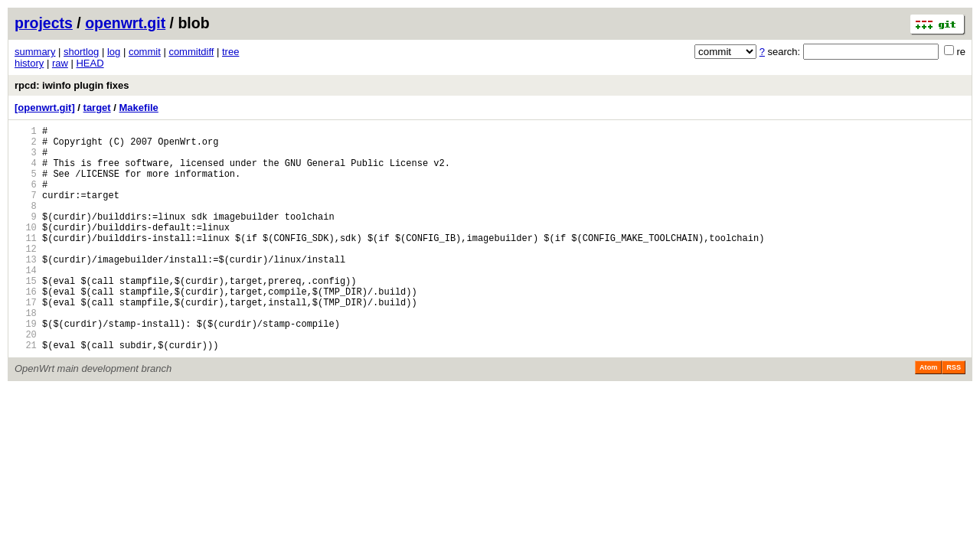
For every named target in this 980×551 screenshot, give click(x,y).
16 (26, 328)
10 (26, 250)
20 (26, 380)
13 (26, 289)
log (114, 52)
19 (26, 367)
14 (26, 302)
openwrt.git (125, 23)
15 (26, 315)
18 (26, 354)
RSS (954, 416)
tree (230, 52)
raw (60, 63)
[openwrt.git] (45, 108)
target (97, 108)
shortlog (81, 52)
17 (26, 341)
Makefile (139, 108)
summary (35, 52)
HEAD (90, 63)
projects (44, 23)
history (29, 63)
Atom (928, 416)
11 (26, 263)
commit (145, 52)
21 (26, 393)
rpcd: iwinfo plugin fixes (72, 85)
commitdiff (191, 52)
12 (26, 276)
